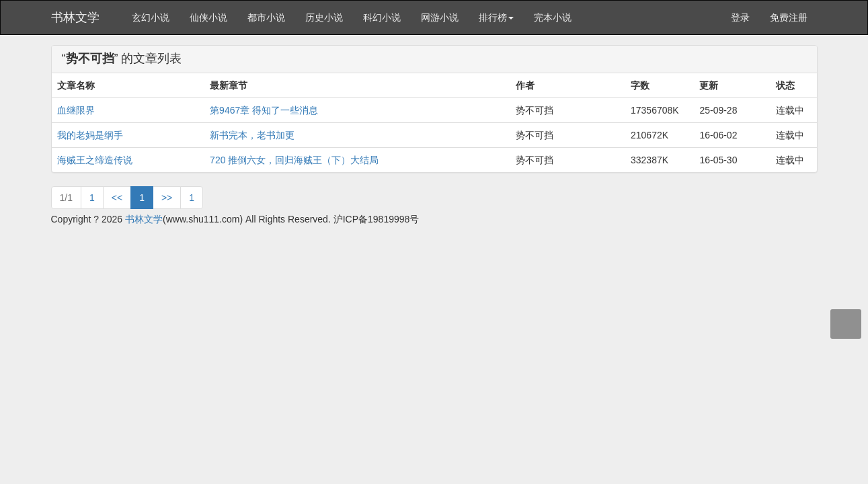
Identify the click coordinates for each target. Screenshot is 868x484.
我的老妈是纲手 (90, 135)
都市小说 (266, 17)
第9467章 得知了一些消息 (264, 110)
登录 (740, 17)
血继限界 (76, 110)
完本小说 (553, 17)
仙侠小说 (208, 17)
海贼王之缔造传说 (95, 160)
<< (117, 198)
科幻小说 (382, 17)
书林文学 (75, 17)
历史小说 (324, 17)
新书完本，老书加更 (252, 135)
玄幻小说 (151, 17)
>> (167, 198)
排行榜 (496, 17)
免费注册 (789, 17)
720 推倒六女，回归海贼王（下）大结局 (294, 160)
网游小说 (440, 17)
